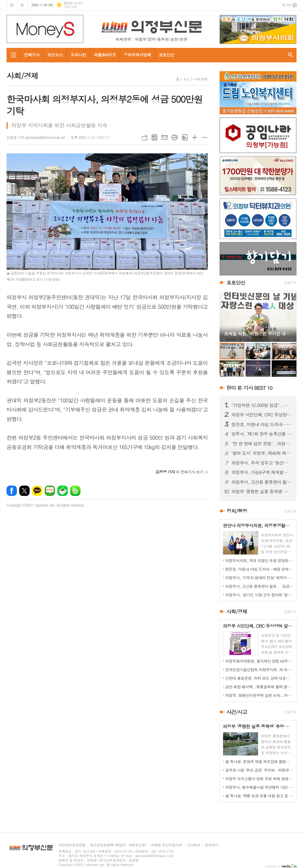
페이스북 (12, 491)
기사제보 (193, 845)
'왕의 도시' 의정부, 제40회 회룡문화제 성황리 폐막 (262, 453)
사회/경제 (201, 79)
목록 (154, 137)
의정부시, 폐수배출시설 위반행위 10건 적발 (259, 787)
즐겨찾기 (22, 5)
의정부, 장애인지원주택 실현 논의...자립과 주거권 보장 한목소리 (259, 695)
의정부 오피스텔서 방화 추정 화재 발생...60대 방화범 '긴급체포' (259, 779)
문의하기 (211, 845)
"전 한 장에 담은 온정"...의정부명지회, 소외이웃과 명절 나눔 (262, 444)
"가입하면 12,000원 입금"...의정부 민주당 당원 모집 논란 (262, 405)
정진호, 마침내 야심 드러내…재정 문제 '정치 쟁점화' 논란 (262, 424)
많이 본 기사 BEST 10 (249, 388)
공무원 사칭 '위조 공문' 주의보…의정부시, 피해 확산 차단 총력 (259, 770)
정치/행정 (237, 511)
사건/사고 (237, 712)
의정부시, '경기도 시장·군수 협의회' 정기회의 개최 (259, 595)
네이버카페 (63, 491)
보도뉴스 (55, 55)
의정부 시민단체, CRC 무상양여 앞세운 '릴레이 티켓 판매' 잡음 (262, 415)
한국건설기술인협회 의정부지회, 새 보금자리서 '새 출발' (259, 670)
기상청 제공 (70, 7)
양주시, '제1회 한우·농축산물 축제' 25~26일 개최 (262, 434)
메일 (165, 137)
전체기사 (32, 55)
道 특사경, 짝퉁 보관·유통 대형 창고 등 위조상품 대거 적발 (259, 796)
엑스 (24, 491)
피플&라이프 (105, 55)
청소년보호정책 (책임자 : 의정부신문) (118, 845)
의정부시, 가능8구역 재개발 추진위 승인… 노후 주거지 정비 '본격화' (262, 472)
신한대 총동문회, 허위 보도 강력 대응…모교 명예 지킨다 (259, 678)
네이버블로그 (50, 491)
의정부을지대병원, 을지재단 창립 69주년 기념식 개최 (259, 661)
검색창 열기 (291, 55)
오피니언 (78, 55)
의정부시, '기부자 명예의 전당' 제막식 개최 (259, 578)
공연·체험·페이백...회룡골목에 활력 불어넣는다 (259, 687)
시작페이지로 (12, 5)
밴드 (75, 491)
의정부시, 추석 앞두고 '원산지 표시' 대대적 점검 (262, 463)
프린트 (175, 137)
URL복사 (144, 137)
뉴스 (187, 79)
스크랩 (185, 137)
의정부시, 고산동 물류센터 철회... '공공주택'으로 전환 (262, 482)
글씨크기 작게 (205, 137)
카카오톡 (37, 491)
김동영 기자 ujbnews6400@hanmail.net (36, 137)
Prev (227, 316)
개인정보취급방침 (72, 845)
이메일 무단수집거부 (166, 845)
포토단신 (166, 55)
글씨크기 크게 (195, 137)
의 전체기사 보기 (179, 472)
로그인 (287, 5)
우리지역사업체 (137, 55)
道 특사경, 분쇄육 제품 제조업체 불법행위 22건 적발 (259, 761)
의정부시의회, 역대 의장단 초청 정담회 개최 (259, 560)
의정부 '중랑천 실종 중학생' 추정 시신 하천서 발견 (262, 491)
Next (289, 316)
